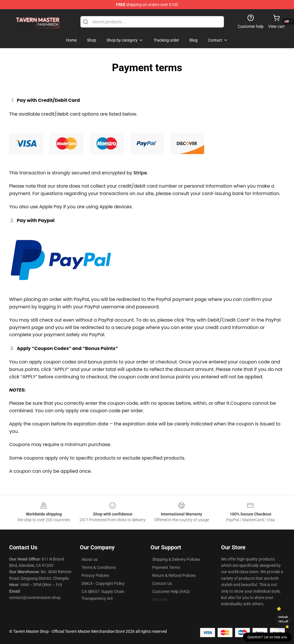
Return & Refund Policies (174, 575)
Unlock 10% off (283, 619)
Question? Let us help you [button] (267, 637)
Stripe (140, 173)
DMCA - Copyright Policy (103, 583)
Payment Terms (166, 567)
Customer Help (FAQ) (171, 592)
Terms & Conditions (99, 567)
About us (90, 559)
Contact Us (162, 583)
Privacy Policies (95, 575)
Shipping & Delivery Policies (176, 559)
